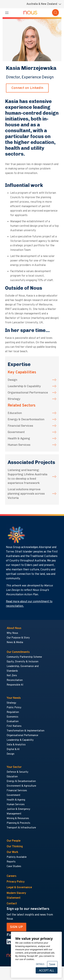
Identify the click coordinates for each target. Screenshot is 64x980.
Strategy (14, 399)
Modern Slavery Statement (16, 896)
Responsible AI (15, 685)
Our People (14, 841)
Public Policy (14, 708)
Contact (12, 904)
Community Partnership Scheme (24, 657)
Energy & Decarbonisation (26, 419)
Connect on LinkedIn (27, 88)
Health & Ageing (19, 438)
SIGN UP (16, 927)
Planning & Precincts (18, 823)
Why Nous (12, 633)
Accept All (46, 970)
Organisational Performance (28, 392)
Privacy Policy (16, 882)
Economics (12, 717)
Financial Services (20, 426)
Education (15, 413)
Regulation (13, 712)
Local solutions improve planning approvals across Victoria (26, 494)
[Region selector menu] (44, 4)
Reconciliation (15, 680)
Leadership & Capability (24, 386)
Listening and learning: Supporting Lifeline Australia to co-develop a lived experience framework (28, 476)
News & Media (15, 642)
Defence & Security (17, 772)
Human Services (19, 445)
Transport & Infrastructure (21, 828)
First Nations (14, 726)
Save (52, 964)
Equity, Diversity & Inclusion (23, 662)
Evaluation (13, 722)
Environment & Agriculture (21, 786)
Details (40, 964)
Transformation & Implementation (26, 731)
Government (16, 432)
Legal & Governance (19, 888)
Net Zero (12, 676)
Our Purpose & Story (18, 638)
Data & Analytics (16, 745)
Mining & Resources (18, 819)
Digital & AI (13, 749)
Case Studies (14, 866)
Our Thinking (15, 847)
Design (12, 380)
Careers (12, 876)
